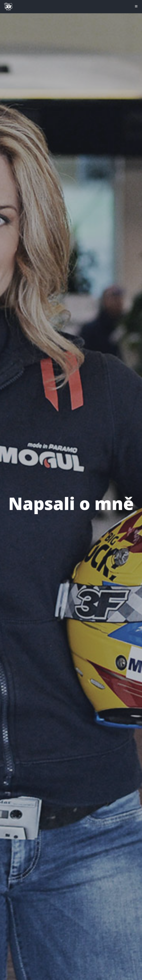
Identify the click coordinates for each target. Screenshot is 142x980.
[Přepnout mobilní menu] (136, 6)
